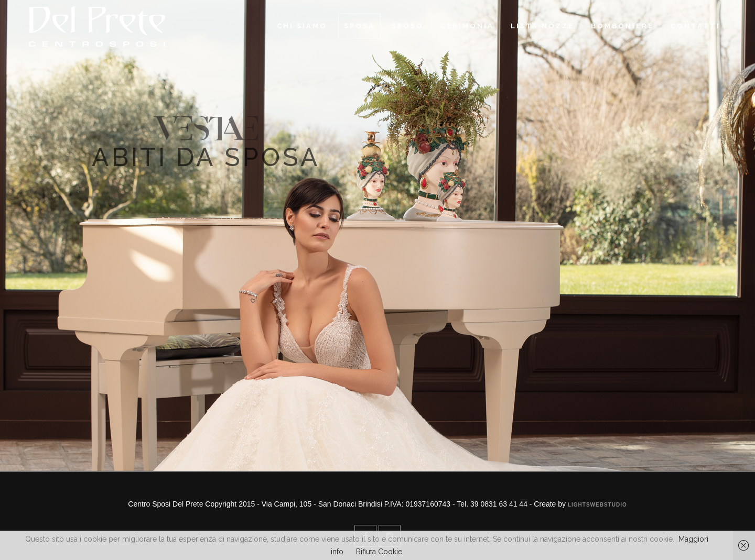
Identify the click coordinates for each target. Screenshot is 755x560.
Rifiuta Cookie (379, 552)
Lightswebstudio (597, 505)
